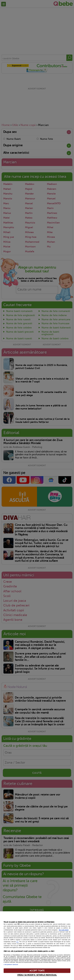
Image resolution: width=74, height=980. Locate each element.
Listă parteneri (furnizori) (11, 965)
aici (17, 942)
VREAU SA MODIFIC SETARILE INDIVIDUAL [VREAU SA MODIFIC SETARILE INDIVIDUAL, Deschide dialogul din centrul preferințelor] (37, 975)
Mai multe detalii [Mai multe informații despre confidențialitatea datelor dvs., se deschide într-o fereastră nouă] (64, 930)
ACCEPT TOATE (37, 971)
